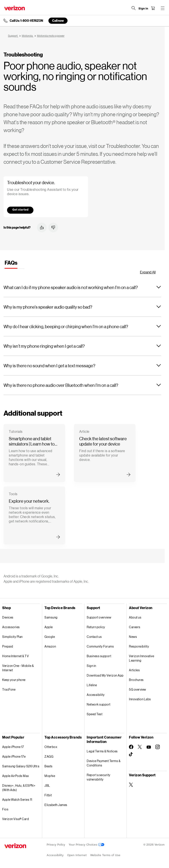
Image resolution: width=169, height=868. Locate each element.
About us (135, 617)
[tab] (11, 264)
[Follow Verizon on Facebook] (131, 747)
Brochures (136, 680)
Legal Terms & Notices (102, 751)
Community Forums (100, 646)
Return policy (96, 627)
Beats (49, 766)
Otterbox (51, 747)
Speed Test (95, 714)
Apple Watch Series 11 (17, 800)
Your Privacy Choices (86, 845)
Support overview (99, 617)
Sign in (91, 666)
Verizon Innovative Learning (141, 658)
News (133, 637)
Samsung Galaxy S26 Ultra (21, 766)
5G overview (138, 689)
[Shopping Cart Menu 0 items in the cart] (153, 8)
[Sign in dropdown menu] (143, 9)
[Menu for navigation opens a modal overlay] (162, 8)
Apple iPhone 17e (14, 756)
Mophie (50, 776)
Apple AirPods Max (16, 776)
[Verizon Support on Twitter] (131, 785)
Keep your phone (14, 680)
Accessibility (96, 695)
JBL (47, 785)
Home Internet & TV (16, 656)
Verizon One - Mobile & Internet (18, 668)
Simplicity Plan (12, 637)
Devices (8, 617)
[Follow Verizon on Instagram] (158, 747)
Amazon (50, 646)
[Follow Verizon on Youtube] (149, 747)
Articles (134, 670)
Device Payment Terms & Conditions (104, 763)
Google (50, 637)
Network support (99, 704)
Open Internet (77, 855)
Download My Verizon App (105, 675)
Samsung (51, 617)
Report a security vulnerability (99, 777)
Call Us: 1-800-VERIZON (26, 21)
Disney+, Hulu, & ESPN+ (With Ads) (19, 788)
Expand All (148, 272)
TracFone (9, 689)
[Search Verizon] (133, 8)
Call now (58, 21)
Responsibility (139, 646)
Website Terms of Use (105, 855)
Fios (5, 809)
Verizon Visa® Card (16, 819)
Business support (99, 656)
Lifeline (92, 685)
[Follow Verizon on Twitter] (140, 747)
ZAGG (49, 756)
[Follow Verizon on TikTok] (131, 754)
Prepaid (8, 646)
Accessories (11, 627)
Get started (20, 210)
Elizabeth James (56, 805)
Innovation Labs (140, 699)
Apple (49, 627)
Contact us (94, 637)
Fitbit (48, 795)
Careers (135, 627)
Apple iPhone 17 (13, 747)
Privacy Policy (56, 845)
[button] (42, 227)
